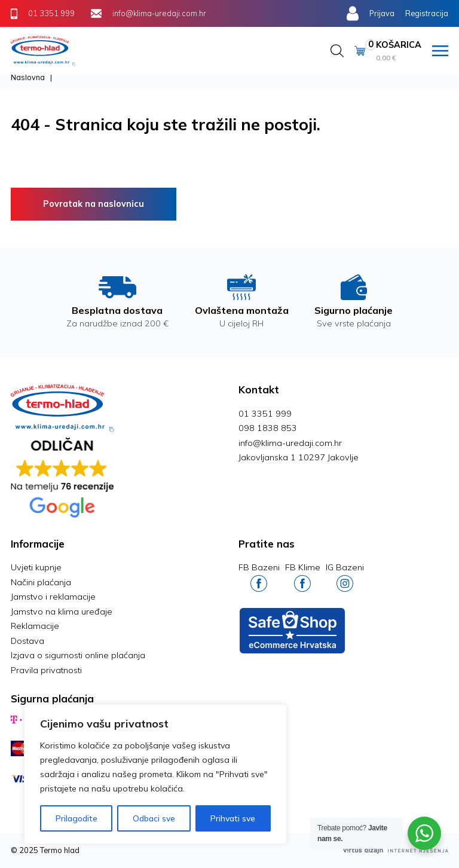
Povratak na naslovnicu (94, 204)
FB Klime (303, 577)
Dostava (27, 641)
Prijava (382, 13)
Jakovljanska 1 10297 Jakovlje (299, 457)
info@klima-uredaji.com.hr (290, 443)
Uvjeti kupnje (36, 567)
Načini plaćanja (41, 582)
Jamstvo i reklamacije (53, 597)
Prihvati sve (233, 818)
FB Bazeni (259, 577)
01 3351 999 (265, 414)
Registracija (427, 13)
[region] (155, 774)
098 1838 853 (268, 428)
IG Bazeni (345, 577)
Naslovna (28, 77)
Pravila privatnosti (46, 670)
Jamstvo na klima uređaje (62, 612)
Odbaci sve (154, 818)
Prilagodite (76, 818)
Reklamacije (35, 626)
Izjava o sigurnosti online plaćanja (78, 655)
